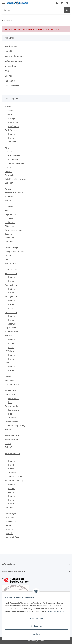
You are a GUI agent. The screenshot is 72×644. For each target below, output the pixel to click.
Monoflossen (14, 159)
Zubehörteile (11, 263)
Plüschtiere (10, 226)
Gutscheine (11, 521)
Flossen (8, 152)
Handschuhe (14, 122)
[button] (57, 3)
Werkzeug (9, 238)
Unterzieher (10, 142)
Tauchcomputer (12, 439)
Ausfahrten (10, 380)
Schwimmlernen (12, 422)
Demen (11, 496)
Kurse (9, 525)
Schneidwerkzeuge (13, 230)
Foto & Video (11, 218)
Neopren (9, 114)
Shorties (9, 335)
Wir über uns (11, 46)
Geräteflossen (14, 156)
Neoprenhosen (12, 332)
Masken (9, 171)
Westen (8, 363)
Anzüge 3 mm (11, 285)
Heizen (8, 457)
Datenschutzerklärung (56, 611)
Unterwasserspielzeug (15, 425)
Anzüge (12, 118)
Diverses (9, 111)
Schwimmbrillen (12, 406)
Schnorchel (10, 175)
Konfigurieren (36, 626)
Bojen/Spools (11, 214)
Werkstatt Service (14, 537)
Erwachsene (14, 398)
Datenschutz (11, 66)
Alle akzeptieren (36, 618)
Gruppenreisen (12, 384)
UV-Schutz (10, 351)
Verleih (9, 533)
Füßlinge (9, 167)
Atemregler (11, 514)
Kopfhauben (14, 126)
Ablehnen (36, 634)
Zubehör (9, 183)
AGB (7, 71)
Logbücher (10, 222)
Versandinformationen (15, 56)
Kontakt (8, 51)
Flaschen (10, 518)
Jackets (8, 255)
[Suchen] (33, 10)
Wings (8, 259)
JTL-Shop (41, 641)
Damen (11, 134)
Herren (11, 138)
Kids (10, 402)
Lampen (10, 529)
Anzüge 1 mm (11, 273)
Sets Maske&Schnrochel (16, 179)
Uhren (8, 443)
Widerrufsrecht (12, 86)
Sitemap (9, 76)
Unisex (11, 469)
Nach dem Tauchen (14, 476)
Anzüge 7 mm (11, 312)
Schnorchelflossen (16, 163)
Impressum (10, 81)
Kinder (11, 308)
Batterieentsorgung (14, 61)
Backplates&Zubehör (14, 252)
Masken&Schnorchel (14, 193)
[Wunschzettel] (62, 3)
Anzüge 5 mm (11, 297)
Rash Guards (11, 130)
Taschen (9, 234)
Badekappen (11, 394)
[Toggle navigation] (3, 2)
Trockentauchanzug (14, 480)
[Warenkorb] (67, 3)
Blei (7, 210)
